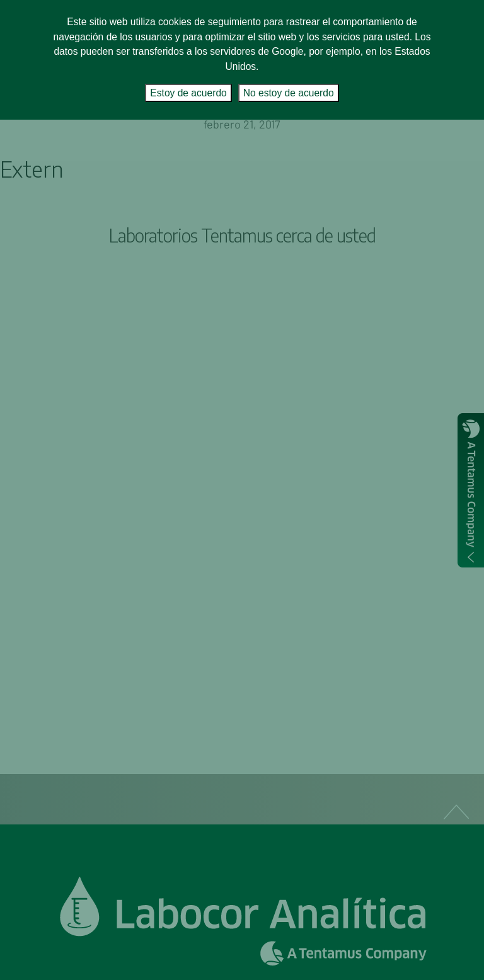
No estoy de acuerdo (289, 93)
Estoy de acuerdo (188, 93)
